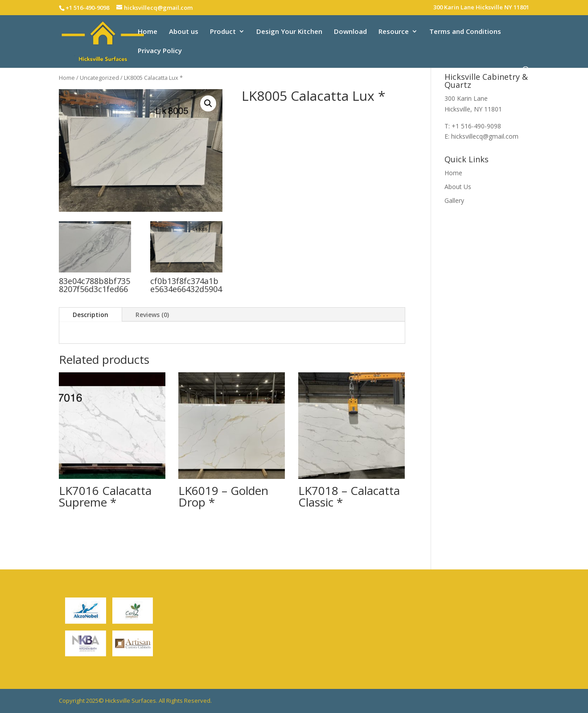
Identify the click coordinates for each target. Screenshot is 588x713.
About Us (458, 187)
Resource (394, 32)
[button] (208, 103)
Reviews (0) (152, 315)
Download (350, 32)
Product (223, 32)
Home (148, 32)
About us (184, 32)
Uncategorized (99, 78)
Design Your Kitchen (289, 32)
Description (90, 315)
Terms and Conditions (465, 32)
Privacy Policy (160, 51)
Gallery (454, 200)
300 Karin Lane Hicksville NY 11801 (481, 8)
